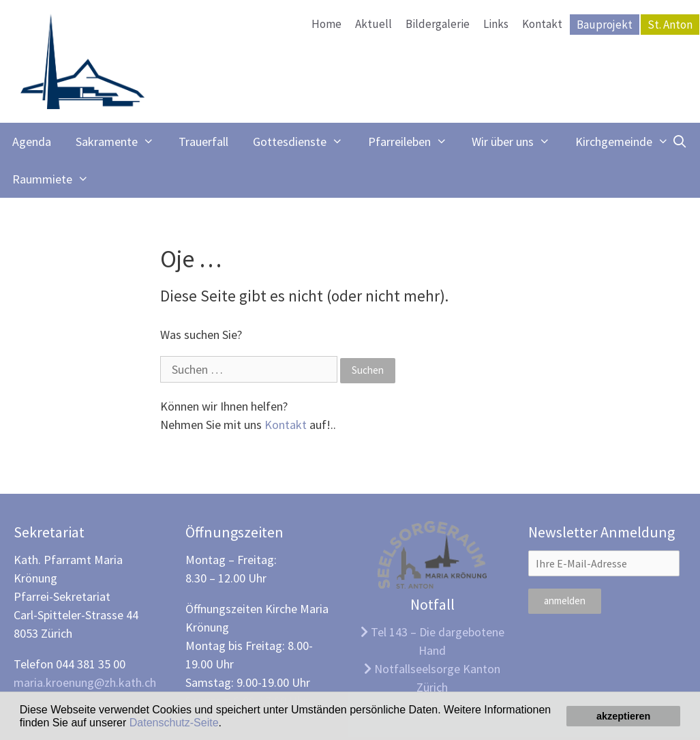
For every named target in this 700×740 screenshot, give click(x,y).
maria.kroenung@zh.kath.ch (85, 682)
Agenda (32, 142)
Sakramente (121, 142)
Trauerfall (203, 142)
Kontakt (542, 24)
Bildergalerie (438, 24)
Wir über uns (517, 142)
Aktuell (374, 24)
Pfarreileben (414, 142)
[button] (226, 724)
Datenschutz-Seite (174, 723)
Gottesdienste (304, 142)
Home (326, 24)
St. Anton (670, 25)
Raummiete (57, 179)
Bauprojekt (605, 25)
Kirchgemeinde (628, 142)
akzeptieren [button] (623, 716)
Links (496, 24)
